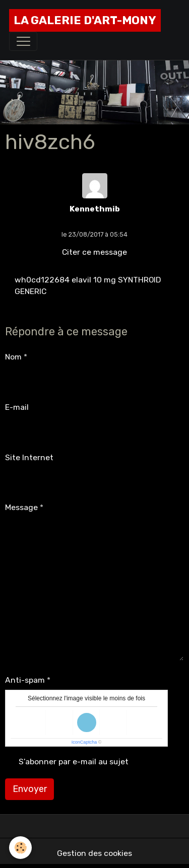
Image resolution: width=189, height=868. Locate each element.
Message (21, 507)
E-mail (17, 407)
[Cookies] (20, 848)
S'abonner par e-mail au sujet (74, 762)
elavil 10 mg (94, 280)
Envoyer (30, 789)
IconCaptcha (84, 742)
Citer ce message (94, 252)
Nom (13, 357)
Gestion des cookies (94, 853)
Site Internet (29, 457)
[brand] (85, 20)
